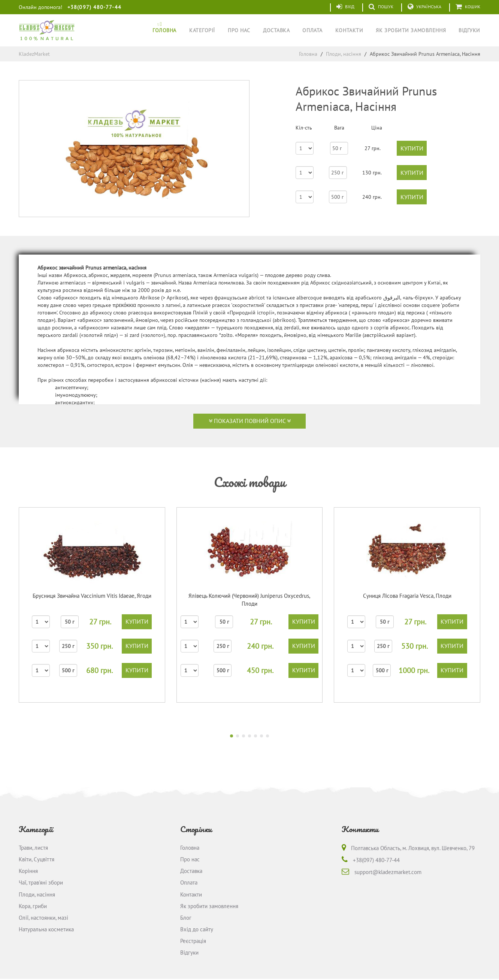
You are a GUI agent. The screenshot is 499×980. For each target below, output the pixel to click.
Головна (164, 30)
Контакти (349, 30)
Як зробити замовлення (411, 30)
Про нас (239, 30)
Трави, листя (33, 848)
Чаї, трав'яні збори (41, 883)
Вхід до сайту (197, 930)
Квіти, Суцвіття (37, 860)
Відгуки (469, 30)
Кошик (468, 7)
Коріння (28, 871)
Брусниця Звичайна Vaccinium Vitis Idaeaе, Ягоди (92, 596)
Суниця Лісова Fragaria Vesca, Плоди (407, 596)
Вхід (345, 7)
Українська (424, 7)
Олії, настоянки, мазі (43, 918)
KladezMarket (34, 54)
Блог (186, 918)
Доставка (276, 30)
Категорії (202, 30)
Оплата (312, 30)
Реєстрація (193, 942)
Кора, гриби (33, 906)
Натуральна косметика (46, 930)
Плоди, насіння (344, 54)
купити (412, 148)
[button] (232, 736)
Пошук (381, 7)
